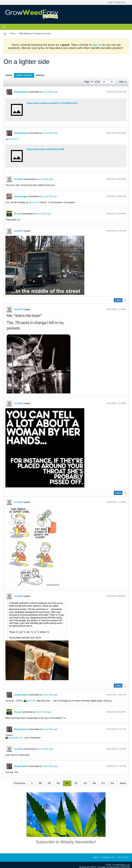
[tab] (9, 75)
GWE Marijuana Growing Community (35, 33)
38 (40, 783)
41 (67, 783)
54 (112, 783)
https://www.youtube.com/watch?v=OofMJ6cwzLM (52, 103)
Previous (20, 783)
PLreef (18, 214)
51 (103, 783)
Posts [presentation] (9, 75)
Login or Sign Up (117, 2)
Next (123, 783)
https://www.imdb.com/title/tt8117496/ (46, 149)
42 (76, 783)
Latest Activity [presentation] (24, 75)
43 (85, 783)
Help (96, 857)
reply (55, 92)
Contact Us (108, 857)
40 (58, 783)
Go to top (123, 857)
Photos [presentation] (40, 75)
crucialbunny (16, 738)
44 (94, 783)
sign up (97, 45)
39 (49, 783)
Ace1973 (47, 92)
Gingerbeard (21, 92)
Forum (13, 33)
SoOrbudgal (21, 196)
